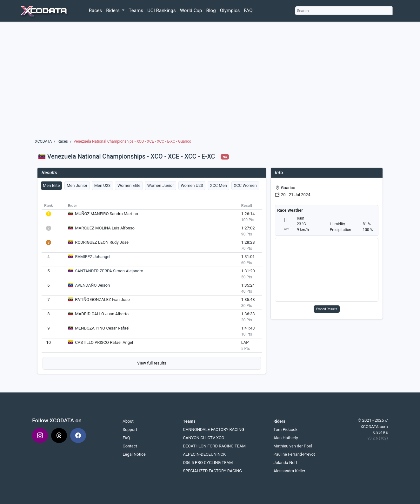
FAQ (248, 10)
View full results (152, 363)
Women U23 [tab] (192, 185)
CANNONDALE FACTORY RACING (213, 429)
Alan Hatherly (286, 438)
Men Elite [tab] (51, 185)
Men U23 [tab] (103, 185)
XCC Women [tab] (245, 185)
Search (303, 11)
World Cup (191, 10)
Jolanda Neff (285, 463)
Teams (136, 10)
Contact (130, 446)
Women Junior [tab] (161, 185)
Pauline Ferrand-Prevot (294, 454)
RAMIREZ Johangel (93, 257)
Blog (211, 10)
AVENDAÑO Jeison (92, 285)
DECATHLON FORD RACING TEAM (214, 446)
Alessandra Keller (289, 471)
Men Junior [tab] (77, 185)
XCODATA (43, 141)
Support (130, 429)
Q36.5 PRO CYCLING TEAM (208, 463)
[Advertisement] (210, 82)
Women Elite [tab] (129, 185)
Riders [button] (113, 10)
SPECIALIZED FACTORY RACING (212, 471)
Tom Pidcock (285, 429)
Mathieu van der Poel (293, 446)
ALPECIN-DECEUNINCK (204, 454)
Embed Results (327, 309)
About (128, 421)
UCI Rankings (162, 10)
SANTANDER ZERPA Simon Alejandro (109, 271)
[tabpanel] (152, 285)
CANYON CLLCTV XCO (203, 438)
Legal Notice (134, 454)
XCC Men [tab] (218, 185)
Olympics (230, 10)
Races (95, 10)
